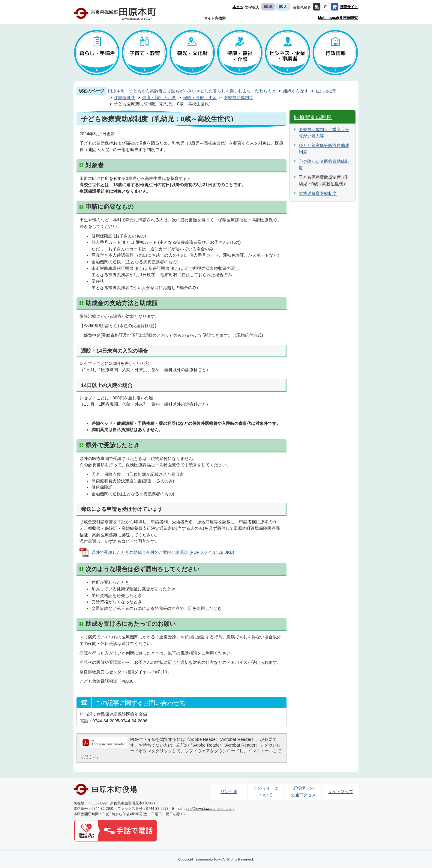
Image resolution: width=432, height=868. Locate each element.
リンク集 (229, 792)
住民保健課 (124, 97)
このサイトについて (266, 792)
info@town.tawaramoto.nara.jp (210, 809)
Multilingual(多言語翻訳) (338, 18)
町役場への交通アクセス (303, 792)
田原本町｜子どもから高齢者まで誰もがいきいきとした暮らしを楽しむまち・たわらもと (192, 91)
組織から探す (296, 91)
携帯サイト (349, 7)
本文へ (238, 7)
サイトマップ (340, 792)
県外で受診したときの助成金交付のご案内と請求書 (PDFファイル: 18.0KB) (163, 552)
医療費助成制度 (238, 97)
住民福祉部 (326, 91)
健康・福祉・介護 (159, 97)
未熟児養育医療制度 (318, 193)
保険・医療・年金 (200, 97)
